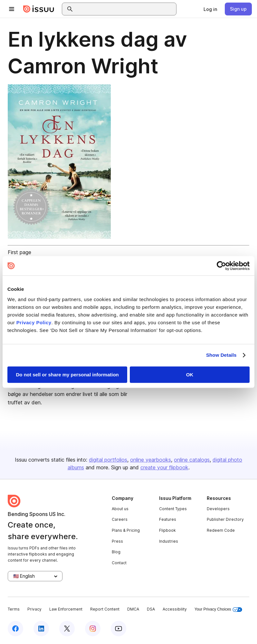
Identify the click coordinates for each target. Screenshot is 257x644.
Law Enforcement (66, 609)
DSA (151, 609)
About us (120, 509)
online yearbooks (151, 460)
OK (190, 375)
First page (19, 252)
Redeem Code (221, 530)
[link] (210, 9)
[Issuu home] (39, 9)
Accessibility (175, 609)
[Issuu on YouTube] (119, 629)
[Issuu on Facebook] (15, 629)
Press (117, 541)
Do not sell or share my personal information (67, 375)
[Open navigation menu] (12, 9)
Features (168, 519)
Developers (218, 509)
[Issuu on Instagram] (93, 629)
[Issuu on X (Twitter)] (67, 629)
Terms (14, 609)
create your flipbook (164, 467)
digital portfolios (108, 460)
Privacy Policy (34, 322)
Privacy (34, 609)
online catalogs (192, 460)
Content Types (173, 509)
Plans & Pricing (126, 530)
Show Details (221, 355)
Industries (169, 541)
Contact (119, 563)
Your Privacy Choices (218, 609)
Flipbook (167, 530)
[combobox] (125, 9)
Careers (120, 519)
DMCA (133, 609)
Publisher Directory (225, 519)
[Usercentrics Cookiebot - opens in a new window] (221, 266)
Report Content (105, 609)
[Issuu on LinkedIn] (41, 629)
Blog (116, 552)
